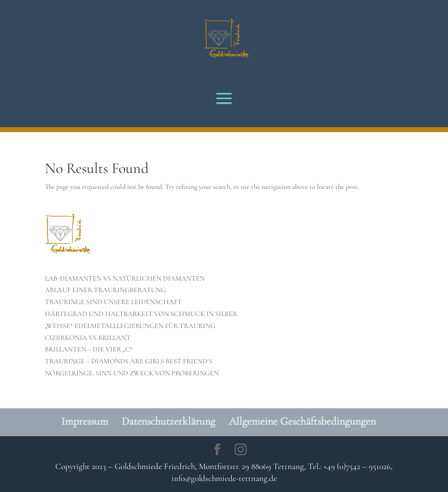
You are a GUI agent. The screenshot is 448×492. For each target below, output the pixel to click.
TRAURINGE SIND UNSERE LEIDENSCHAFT (113, 302)
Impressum (85, 421)
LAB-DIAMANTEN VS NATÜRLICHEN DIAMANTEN (125, 278)
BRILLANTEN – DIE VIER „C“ (89, 349)
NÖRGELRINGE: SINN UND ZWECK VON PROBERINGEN (132, 373)
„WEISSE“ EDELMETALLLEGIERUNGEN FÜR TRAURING (130, 326)
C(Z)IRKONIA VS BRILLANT (88, 338)
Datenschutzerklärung (168, 421)
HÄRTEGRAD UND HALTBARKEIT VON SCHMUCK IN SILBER (141, 314)
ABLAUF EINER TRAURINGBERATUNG (105, 290)
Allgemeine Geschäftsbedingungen (302, 421)
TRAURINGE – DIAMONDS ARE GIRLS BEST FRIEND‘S (129, 361)
